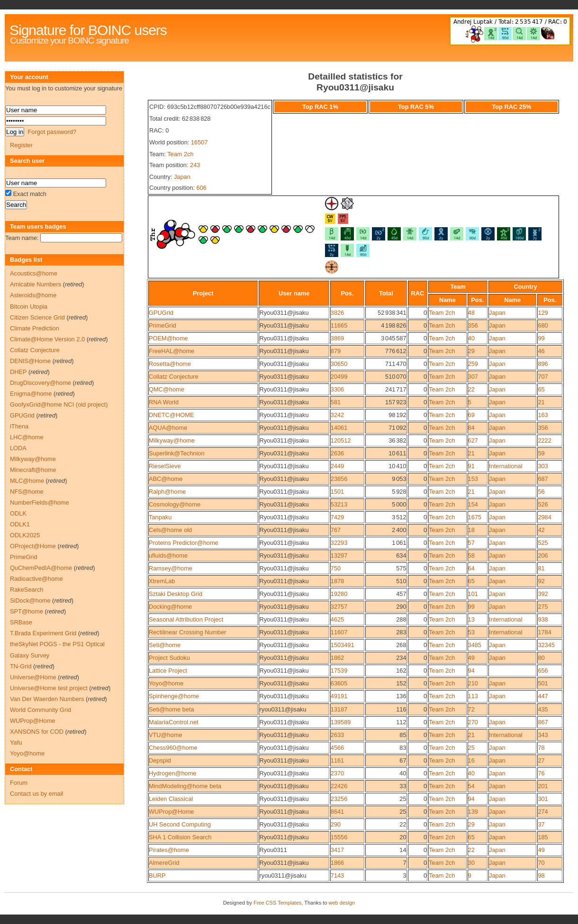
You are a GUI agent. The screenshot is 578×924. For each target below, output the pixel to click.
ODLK (18, 513)
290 (336, 824)
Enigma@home (31, 394)
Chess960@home (173, 748)
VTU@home (166, 735)
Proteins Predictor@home (184, 543)
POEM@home (168, 338)
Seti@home (165, 645)
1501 (337, 492)
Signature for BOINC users (88, 30)
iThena (19, 426)
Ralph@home (167, 492)
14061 (339, 428)
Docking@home (170, 607)
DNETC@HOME (171, 415)
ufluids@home (168, 555)
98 (541, 875)
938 (543, 619)
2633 (337, 735)
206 (543, 555)
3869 (337, 338)
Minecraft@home (33, 470)
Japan (182, 177)
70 (541, 863)
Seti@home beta (172, 709)
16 (471, 760)
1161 (337, 760)
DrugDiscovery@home (41, 383)
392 (543, 594)
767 (336, 530)
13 (471, 619)
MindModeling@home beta (185, 786)
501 (543, 683)
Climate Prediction (35, 328)
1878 (337, 581)
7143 (337, 875)
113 (473, 696)
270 (473, 722)
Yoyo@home (166, 683)
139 (473, 812)
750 (336, 568)
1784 (544, 632)
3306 (337, 389)
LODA (18, 448)
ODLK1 (20, 524)
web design (342, 903)
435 (543, 709)
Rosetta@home (170, 364)
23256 (339, 799)
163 (543, 415)
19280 (339, 594)
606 (202, 188)
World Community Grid (41, 710)
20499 (339, 377)
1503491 (343, 645)
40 (471, 338)
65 (541, 389)
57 (471, 543)
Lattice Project (168, 671)
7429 (337, 517)
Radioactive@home (36, 579)
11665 (339, 325)
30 (471, 863)
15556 (339, 837)
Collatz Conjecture (174, 377)
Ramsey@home (171, 568)
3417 (337, 850)
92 (541, 581)
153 (473, 479)
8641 (337, 812)
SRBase (21, 622)
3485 (475, 645)
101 (473, 594)
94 (471, 671)
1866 (337, 863)
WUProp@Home (171, 812)
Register (21, 145)
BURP (157, 875)
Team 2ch (180, 154)
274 (543, 812)
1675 (475, 517)
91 (471, 466)
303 (543, 466)
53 (471, 632)
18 (471, 530)
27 (541, 760)
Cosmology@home (175, 504)
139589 (341, 722)
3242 (337, 415)
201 (543, 786)
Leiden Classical (171, 799)
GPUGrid (161, 313)
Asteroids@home (33, 295)
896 (543, 364)
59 (541, 453)
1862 (337, 658)
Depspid (160, 760)
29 (471, 351)
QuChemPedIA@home (41, 568)
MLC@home (27, 481)
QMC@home (167, 389)
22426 (339, 786)
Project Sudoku (169, 658)
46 (541, 351)
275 (543, 607)
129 (543, 313)
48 (471, 313)
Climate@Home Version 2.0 (47, 339)
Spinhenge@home (174, 696)
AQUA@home (168, 428)
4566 (337, 748)
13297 (339, 555)
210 (473, 683)
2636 (337, 453)
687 (543, 479)
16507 (199, 142)
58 (471, 555)
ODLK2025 (25, 535)
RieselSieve (165, 466)
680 (543, 325)
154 (473, 504)
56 (541, 492)
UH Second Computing (180, 824)
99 (541, 338)
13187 (339, 709)
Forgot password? (52, 132)
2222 (544, 440)
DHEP (18, 372)
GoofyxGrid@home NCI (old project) (59, 404)
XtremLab (162, 581)
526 (543, 504)
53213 (339, 504)
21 (541, 402)
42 (541, 530)
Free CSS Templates (277, 903)
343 (543, 735)
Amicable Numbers (36, 284)
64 (471, 568)
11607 (339, 632)
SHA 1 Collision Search (180, 837)
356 (473, 325)
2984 (544, 517)
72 (471, 709)
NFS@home (27, 492)
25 (471, 748)
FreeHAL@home (172, 351)
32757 (339, 607)
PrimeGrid (163, 325)
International (506, 466)
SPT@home (27, 611)
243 (195, 165)
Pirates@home (169, 850)
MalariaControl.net (174, 722)
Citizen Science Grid (37, 317)
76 (541, 773)
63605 (339, 683)
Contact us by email (36, 794)
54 (471, 786)
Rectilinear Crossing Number (188, 632)
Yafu (16, 742)
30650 (339, 364)
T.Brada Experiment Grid (43, 633)
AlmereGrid (164, 863)
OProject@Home (33, 546)
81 (541, 568)
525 (543, 543)
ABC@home (166, 479)
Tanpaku (160, 517)
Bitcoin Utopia (29, 307)
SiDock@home (30, 600)
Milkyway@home (172, 440)
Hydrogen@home (173, 773)
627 (473, 440)
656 (543, 671)
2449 (337, 466)
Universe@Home (33, 677)
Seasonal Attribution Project (186, 619)
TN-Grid (21, 666)
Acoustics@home (34, 273)
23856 (339, 479)
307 (473, 377)
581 (336, 402)
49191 (339, 696)
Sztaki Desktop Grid (176, 594)
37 (541, 824)
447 (543, 696)
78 (541, 748)
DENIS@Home (30, 361)
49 (471, 658)
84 (471, 428)
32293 (339, 543)
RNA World (164, 402)
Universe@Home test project (49, 688)
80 (541, 658)
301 (543, 799)
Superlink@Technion (177, 453)
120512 (341, 440)
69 (471, 415)
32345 (546, 645)
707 (543, 377)
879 (336, 351)
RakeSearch (27, 590)
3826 (337, 313)
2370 (337, 773)
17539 (339, 671)
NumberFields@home (40, 502)
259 (473, 364)
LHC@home (27, 437)
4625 (337, 619)
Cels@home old (170, 530)
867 (543, 722)
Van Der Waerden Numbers (47, 699)
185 (543, 837)
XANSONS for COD (37, 732)
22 (471, 389)
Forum (19, 783)
